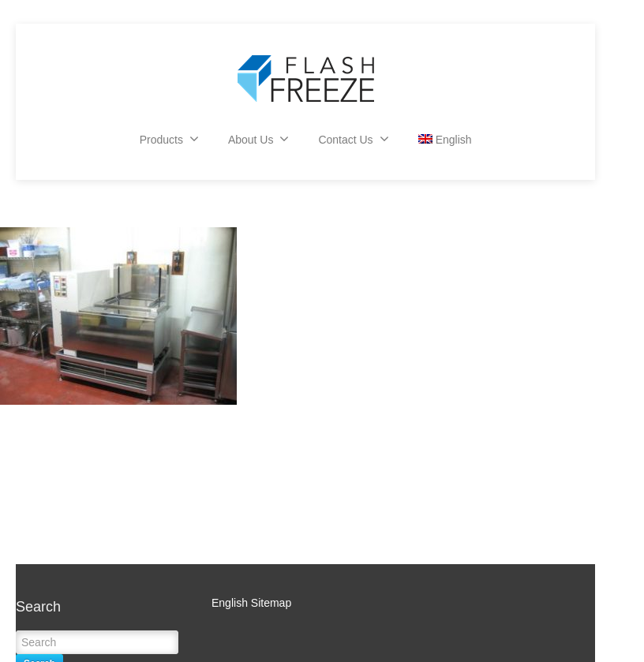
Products (169, 139)
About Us (259, 139)
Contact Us (353, 139)
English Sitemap (251, 603)
